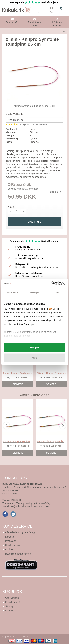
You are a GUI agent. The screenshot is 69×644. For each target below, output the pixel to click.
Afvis (34, 358)
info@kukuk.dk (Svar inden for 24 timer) (30, 506)
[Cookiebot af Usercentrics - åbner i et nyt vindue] (51, 283)
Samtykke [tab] (12, 292)
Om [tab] (57, 292)
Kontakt (9, 611)
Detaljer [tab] (35, 292)
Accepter (34, 347)
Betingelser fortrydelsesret (18, 554)
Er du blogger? (13, 602)
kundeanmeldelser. (39, 124)
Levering (10, 537)
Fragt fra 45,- (12, 22)
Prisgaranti (11, 541)
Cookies (9, 549)
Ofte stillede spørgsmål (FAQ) (20, 532)
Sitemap (9, 606)
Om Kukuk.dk (12, 598)
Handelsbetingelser (15, 545)
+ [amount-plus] (23, 211)
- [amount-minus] (10, 211)
